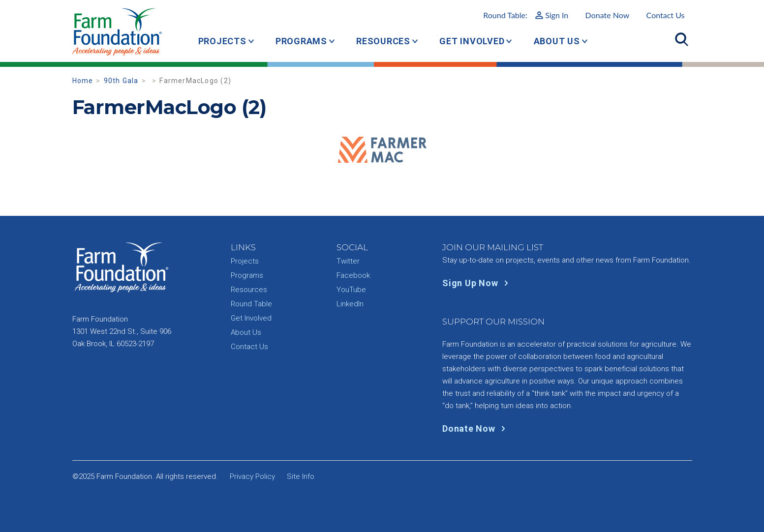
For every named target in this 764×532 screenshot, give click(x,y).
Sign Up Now (477, 283)
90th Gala (121, 81)
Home (83, 81)
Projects (222, 41)
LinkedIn (350, 304)
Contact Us (666, 15)
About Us (557, 41)
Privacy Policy (252, 476)
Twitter (348, 261)
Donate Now (608, 15)
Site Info (301, 476)
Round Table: (526, 15)
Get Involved (472, 41)
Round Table (251, 304)
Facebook (353, 275)
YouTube (351, 290)
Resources (383, 41)
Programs (301, 41)
